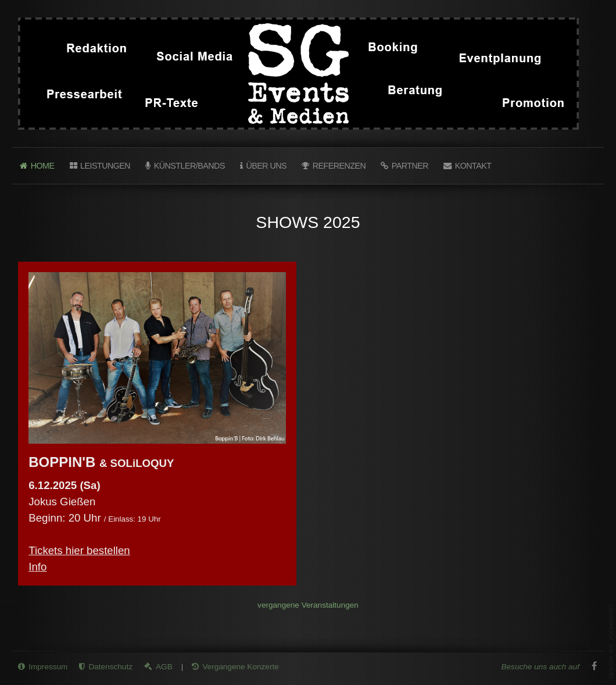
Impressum (48, 666)
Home (43, 166)
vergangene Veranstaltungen (308, 605)
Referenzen (339, 166)
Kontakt (473, 166)
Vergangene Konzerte (241, 666)
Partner (410, 166)
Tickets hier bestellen (79, 550)
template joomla (611, 641)
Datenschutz (110, 666)
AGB (164, 666)
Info (37, 567)
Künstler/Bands (189, 166)
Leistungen (105, 166)
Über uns (266, 166)
